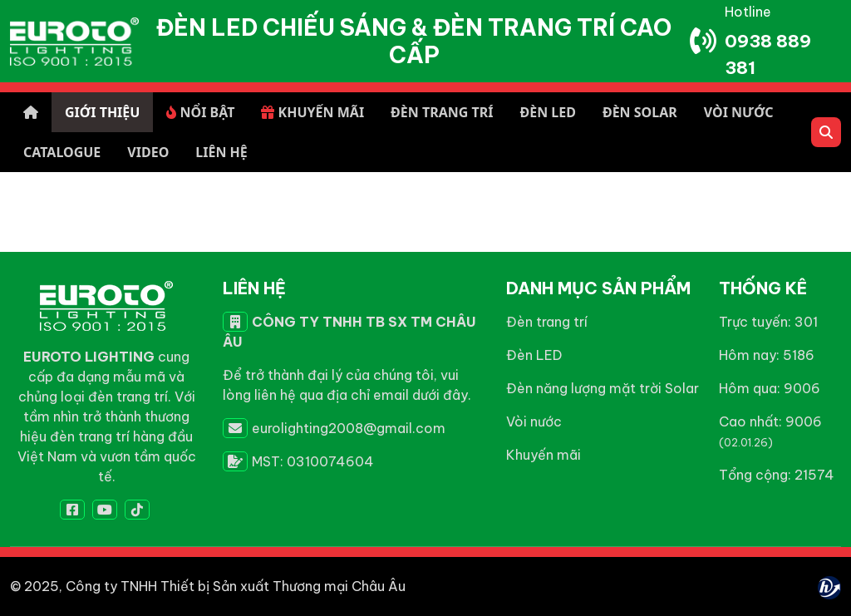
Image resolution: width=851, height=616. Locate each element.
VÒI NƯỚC (739, 112)
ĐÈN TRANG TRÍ (442, 112)
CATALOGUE (62, 152)
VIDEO (148, 152)
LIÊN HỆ (221, 152)
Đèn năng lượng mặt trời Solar (603, 388)
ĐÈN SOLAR (640, 112)
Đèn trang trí (547, 322)
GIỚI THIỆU (102, 112)
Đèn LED (534, 355)
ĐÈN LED (547, 112)
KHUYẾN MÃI (312, 112)
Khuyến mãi (544, 455)
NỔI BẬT (200, 112)
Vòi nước (534, 421)
